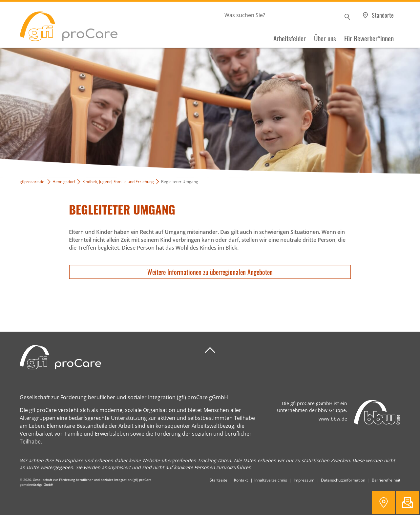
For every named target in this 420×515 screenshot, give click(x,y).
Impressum (304, 480)
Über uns (325, 38)
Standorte (383, 15)
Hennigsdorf (64, 182)
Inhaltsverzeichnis (271, 480)
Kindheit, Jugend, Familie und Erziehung (118, 182)
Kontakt (241, 480)
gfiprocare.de (32, 182)
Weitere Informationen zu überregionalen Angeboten (210, 272)
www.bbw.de (333, 419)
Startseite (219, 480)
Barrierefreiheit (386, 480)
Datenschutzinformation (343, 480)
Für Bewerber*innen (369, 38)
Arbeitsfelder (290, 38)
